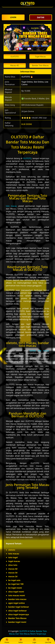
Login (34, 641)
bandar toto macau (39, 351)
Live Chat (48, 641)
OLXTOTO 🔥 (27, 77)
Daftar (21, 641)
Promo (7, 641)
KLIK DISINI (27, 124)
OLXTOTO (27, 158)
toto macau (11, 206)
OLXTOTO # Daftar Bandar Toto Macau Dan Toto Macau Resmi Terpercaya (28, 632)
